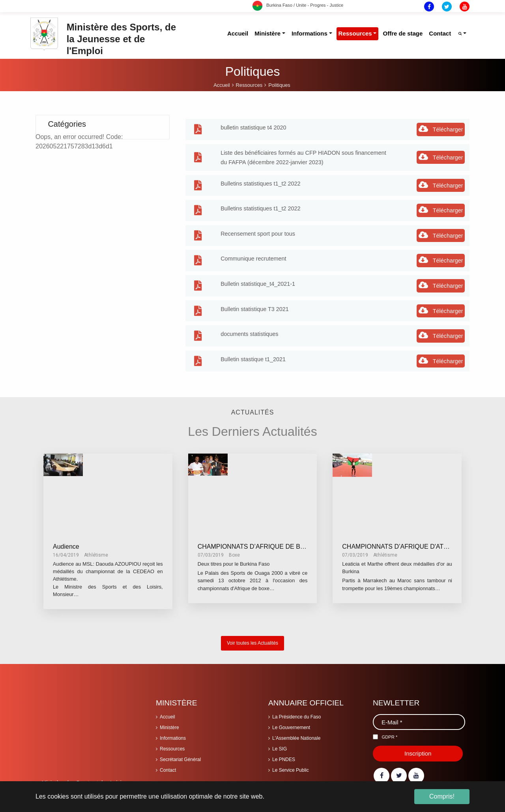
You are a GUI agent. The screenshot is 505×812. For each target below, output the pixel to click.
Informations (173, 734)
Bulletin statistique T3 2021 (255, 305)
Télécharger (441, 124)
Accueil (167, 713)
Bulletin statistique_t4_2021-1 (258, 279)
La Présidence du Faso (296, 713)
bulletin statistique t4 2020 (253, 123)
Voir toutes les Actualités (252, 639)
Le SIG (280, 744)
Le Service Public (291, 766)
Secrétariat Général (180, 755)
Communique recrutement (253, 254)
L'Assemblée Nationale (296, 734)
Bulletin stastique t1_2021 (253, 355)
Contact (168, 766)
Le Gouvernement (291, 723)
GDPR (389, 733)
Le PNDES (284, 755)
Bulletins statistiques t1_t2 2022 (260, 179)
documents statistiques (249, 330)
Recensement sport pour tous (258, 229)
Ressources (172, 744)
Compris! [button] (442, 796)
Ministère (169, 723)
